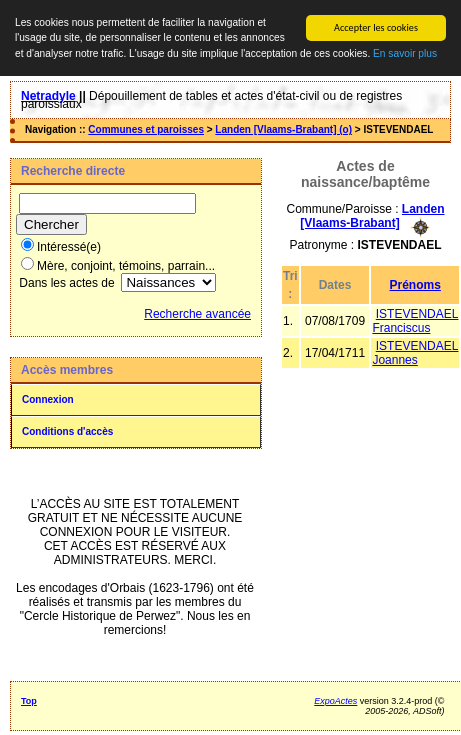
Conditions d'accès (67, 431)
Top (29, 701)
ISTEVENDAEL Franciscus (415, 320)
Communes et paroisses (146, 129)
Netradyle (48, 96)
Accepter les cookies (376, 27)
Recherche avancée (197, 314)
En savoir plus (405, 53)
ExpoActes (335, 701)
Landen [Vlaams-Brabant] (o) (283, 129)
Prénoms (415, 284)
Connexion (48, 399)
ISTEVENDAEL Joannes (415, 352)
